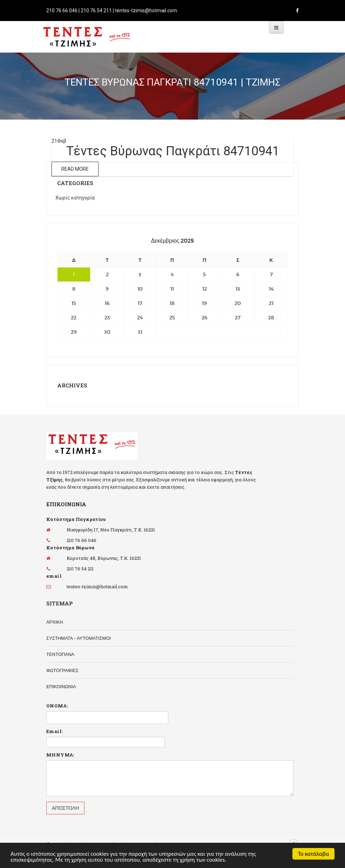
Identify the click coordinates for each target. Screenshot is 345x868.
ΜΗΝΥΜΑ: (60, 755)
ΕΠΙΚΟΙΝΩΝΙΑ (61, 687)
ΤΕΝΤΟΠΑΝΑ (60, 654)
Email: (55, 731)
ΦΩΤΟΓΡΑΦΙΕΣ (62, 670)
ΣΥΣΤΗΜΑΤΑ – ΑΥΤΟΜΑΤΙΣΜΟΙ (79, 638)
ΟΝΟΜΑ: (57, 706)
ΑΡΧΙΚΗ (55, 622)
